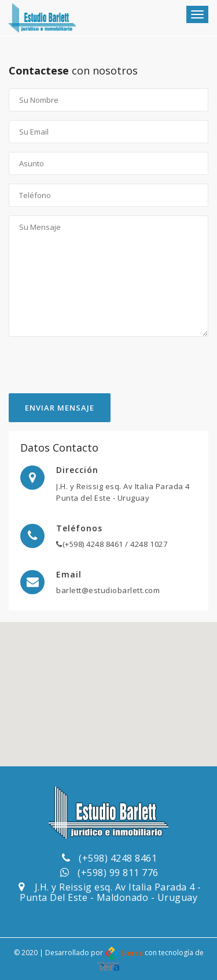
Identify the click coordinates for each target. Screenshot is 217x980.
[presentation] (97, 371)
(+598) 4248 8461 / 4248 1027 (112, 544)
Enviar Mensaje (60, 408)
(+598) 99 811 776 (118, 873)
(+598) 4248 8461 (118, 858)
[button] (109, 683)
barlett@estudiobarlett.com (108, 590)
